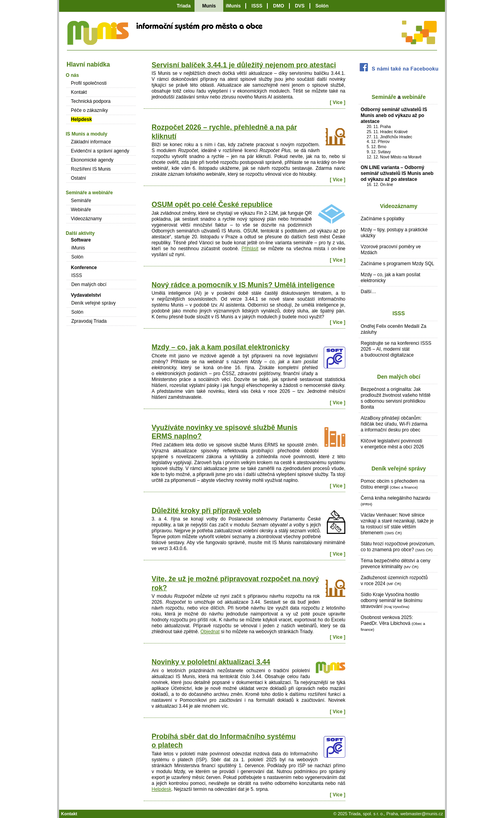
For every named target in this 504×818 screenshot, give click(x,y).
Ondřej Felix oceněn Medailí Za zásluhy (394, 329)
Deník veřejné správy (398, 469)
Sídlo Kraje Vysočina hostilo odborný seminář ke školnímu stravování (392, 600)
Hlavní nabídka (88, 64)
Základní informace (91, 142)
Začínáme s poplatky (383, 219)
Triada (184, 6)
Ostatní (79, 178)
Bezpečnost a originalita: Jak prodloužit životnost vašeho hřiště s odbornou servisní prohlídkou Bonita (396, 398)
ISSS (257, 6)
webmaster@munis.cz (422, 814)
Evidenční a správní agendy (100, 151)
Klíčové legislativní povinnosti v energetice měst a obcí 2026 (392, 444)
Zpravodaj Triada (89, 321)
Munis (209, 6)
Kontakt (79, 92)
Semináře (384, 97)
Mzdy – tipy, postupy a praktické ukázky (394, 233)
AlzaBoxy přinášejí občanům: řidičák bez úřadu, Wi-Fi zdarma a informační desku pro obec (394, 424)
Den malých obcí (399, 377)
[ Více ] (338, 102)
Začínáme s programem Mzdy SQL (397, 264)
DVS (300, 6)
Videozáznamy (399, 206)
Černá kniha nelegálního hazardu (396, 501)
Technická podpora (91, 101)
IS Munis (97, 37)
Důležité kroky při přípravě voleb (206, 511)
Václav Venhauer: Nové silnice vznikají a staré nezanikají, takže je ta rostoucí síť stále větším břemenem (397, 524)
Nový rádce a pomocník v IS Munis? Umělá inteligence (243, 285)
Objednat (210, 632)
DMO (279, 6)
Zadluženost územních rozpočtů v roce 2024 (394, 581)
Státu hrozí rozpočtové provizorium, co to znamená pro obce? (398, 547)
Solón (322, 6)
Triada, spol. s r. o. (366, 814)
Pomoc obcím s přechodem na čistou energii (393, 484)
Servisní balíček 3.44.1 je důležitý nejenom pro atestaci (244, 65)
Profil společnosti (89, 83)
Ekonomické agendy (92, 160)
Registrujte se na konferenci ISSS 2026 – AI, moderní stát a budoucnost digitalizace (396, 349)
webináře (414, 97)
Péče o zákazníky (89, 110)
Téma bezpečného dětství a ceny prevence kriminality (396, 564)
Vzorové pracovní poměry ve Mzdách (391, 250)
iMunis (233, 6)
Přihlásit (250, 249)
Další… (368, 292)
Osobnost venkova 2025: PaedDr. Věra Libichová (393, 623)
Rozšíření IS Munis (91, 169)
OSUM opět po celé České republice (212, 204)
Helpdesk (161, 789)
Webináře (81, 210)
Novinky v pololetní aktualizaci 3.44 (211, 662)
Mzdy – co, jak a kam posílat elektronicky (220, 347)
